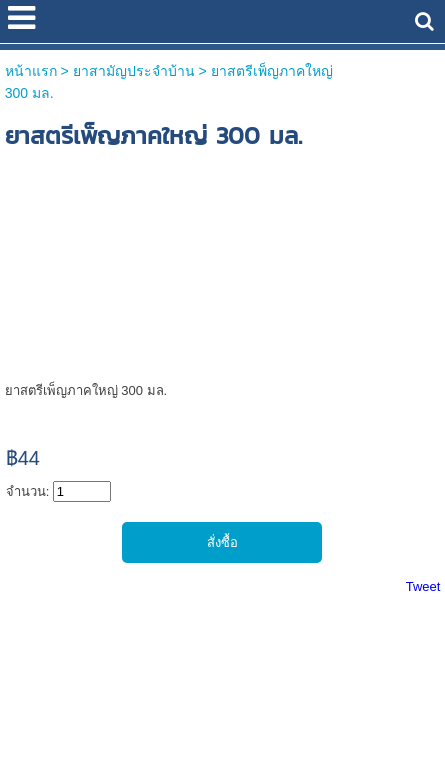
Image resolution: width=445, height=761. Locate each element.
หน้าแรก (31, 71)
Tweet (423, 586)
